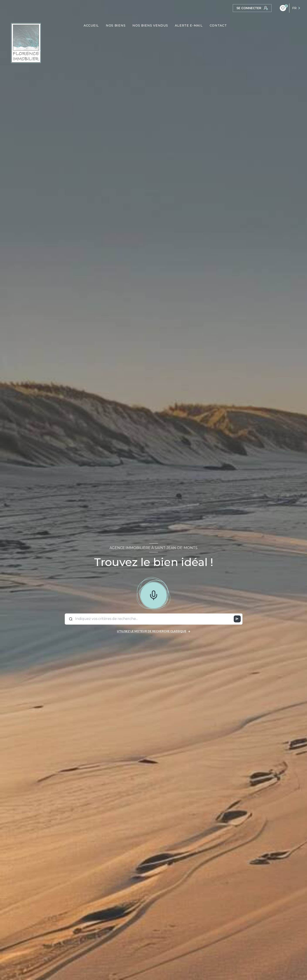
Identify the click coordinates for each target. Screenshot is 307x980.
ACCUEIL (91, 25)
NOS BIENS (116, 25)
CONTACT (218, 25)
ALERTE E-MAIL (189, 25)
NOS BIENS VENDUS (150, 25)
